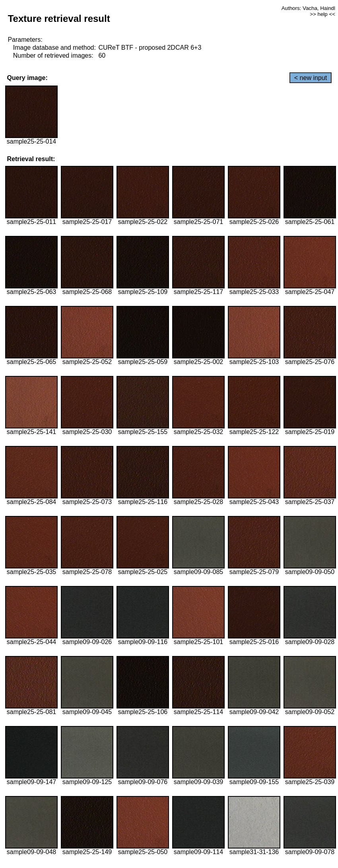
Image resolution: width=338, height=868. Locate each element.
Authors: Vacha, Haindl (308, 8)
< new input (311, 78)
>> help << (322, 14)
